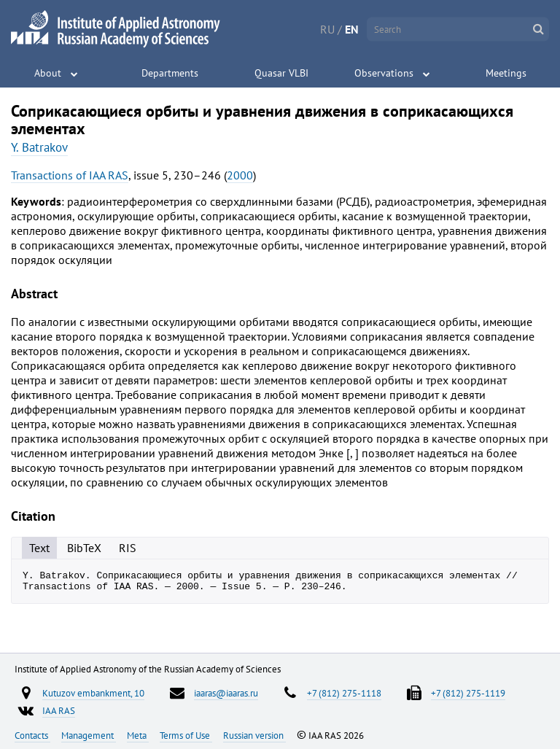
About (48, 73)
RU (327, 29)
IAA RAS (59, 710)
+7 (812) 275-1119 (468, 693)
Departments (170, 73)
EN (352, 29)
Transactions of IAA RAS (70, 175)
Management (89, 735)
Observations (384, 73)
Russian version (254, 735)
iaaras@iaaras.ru (226, 693)
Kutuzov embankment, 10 (93, 693)
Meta (138, 735)
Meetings (506, 73)
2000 (240, 175)
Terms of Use (186, 735)
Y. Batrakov (39, 147)
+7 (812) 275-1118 (344, 693)
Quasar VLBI (281, 73)
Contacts (32, 735)
